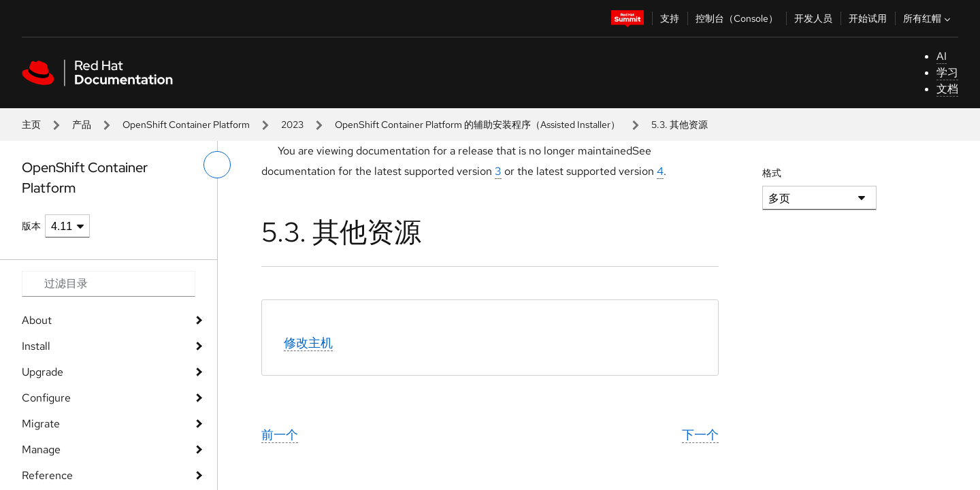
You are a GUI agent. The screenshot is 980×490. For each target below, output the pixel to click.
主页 (31, 125)
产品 (82, 125)
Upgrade (43, 372)
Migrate (41, 424)
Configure (46, 398)
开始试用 (868, 18)
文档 (947, 89)
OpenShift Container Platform (186, 125)
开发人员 (813, 18)
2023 (292, 125)
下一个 (700, 435)
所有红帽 (928, 18)
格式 (772, 173)
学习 (947, 72)
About (37, 320)
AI (942, 56)
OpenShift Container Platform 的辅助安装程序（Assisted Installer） (477, 125)
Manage (41, 450)
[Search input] (109, 284)
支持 (670, 18)
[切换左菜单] (217, 165)
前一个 (280, 435)
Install (36, 346)
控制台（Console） (737, 18)
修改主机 (308, 343)
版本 (31, 226)
